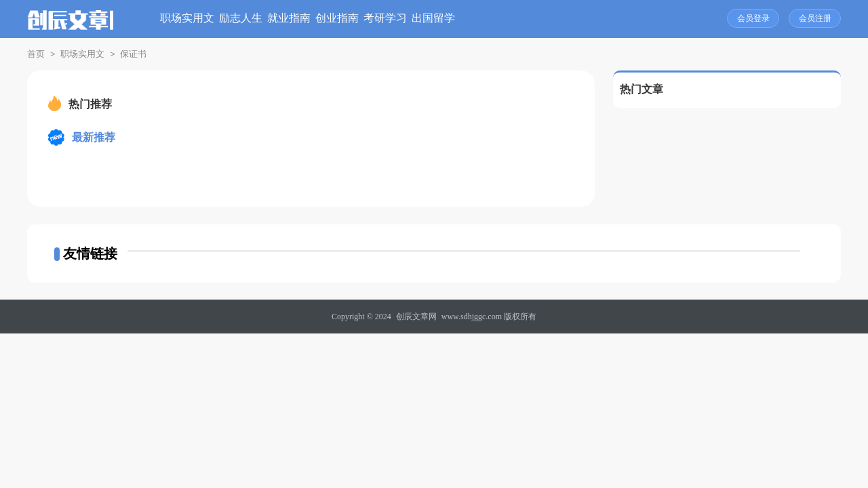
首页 (36, 54)
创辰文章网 (416, 317)
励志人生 (289, 19)
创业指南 (429, 19)
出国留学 (568, 19)
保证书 (133, 54)
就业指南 (359, 19)
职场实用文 (214, 19)
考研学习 (498, 19)
